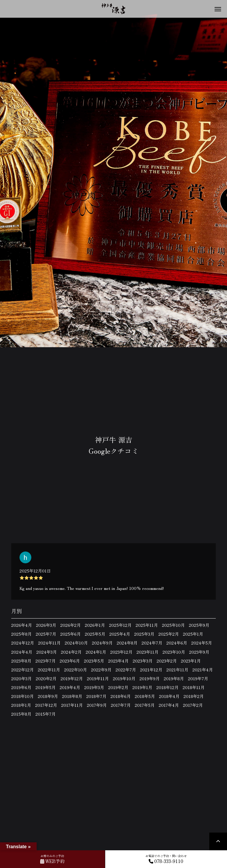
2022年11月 (49, 670)
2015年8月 (21, 714)
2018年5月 (145, 696)
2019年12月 (72, 678)
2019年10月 (124, 678)
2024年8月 (127, 643)
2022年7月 (126, 670)
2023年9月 (199, 652)
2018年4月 (169, 696)
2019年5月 (46, 687)
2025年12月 (120, 625)
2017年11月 (72, 705)
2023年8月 (21, 661)
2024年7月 (152, 643)
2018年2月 (194, 696)
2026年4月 (22, 625)
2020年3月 (21, 678)
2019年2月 (118, 687)
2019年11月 (98, 678)
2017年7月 (121, 705)
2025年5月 (95, 634)
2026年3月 (46, 625)
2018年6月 (121, 696)
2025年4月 (120, 634)
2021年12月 (151, 670)
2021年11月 (177, 670)
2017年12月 (46, 705)
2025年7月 (46, 634)
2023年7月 (46, 661)
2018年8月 (72, 696)
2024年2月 (71, 652)
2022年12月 (22, 670)
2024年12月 (23, 643)
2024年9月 (102, 643)
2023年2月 (167, 661)
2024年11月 (49, 643)
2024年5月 (202, 643)
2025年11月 (147, 625)
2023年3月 (143, 661)
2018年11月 (194, 687)
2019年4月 (70, 687)
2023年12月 (121, 652)
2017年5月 (145, 705)
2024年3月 (47, 652)
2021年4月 (203, 670)
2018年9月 (48, 696)
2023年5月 (94, 661)
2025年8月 (21, 634)
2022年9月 (101, 670)
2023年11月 (147, 652)
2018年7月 (96, 696)
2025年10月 (173, 625)
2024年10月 (76, 643)
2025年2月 (169, 634)
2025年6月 (70, 634)
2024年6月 (177, 643)
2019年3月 (94, 687)
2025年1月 (193, 634)
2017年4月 (169, 705)
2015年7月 (46, 714)
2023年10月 (174, 652)
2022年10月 (76, 670)
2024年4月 (22, 652)
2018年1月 (21, 705)
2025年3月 (144, 634)
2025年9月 (199, 625)
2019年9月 (150, 678)
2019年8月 (174, 678)
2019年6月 (21, 687)
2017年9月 (97, 705)
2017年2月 (193, 705)
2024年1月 (96, 652)
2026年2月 (70, 625)
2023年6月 (70, 661)
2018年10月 (22, 696)
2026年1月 (95, 625)
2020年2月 (46, 678)
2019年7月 (198, 678)
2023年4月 (118, 661)
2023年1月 (191, 661)
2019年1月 (142, 687)
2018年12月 (167, 687)
